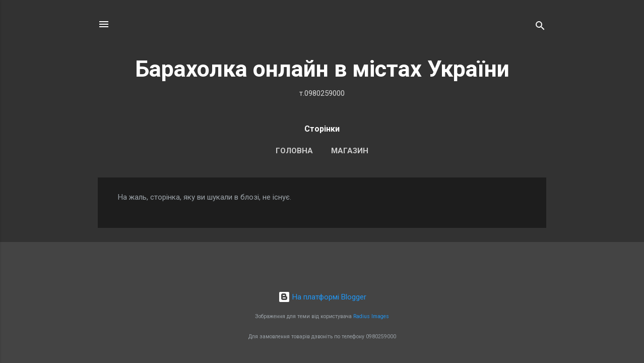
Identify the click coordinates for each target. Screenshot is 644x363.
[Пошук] (540, 27)
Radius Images (371, 316)
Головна (294, 151)
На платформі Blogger (322, 297)
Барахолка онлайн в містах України (322, 69)
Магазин (350, 151)
